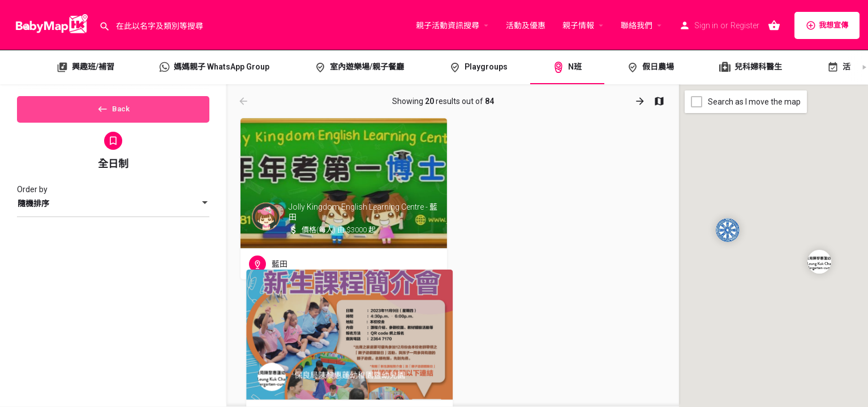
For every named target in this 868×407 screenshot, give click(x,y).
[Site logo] (50, 24)
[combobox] (113, 213)
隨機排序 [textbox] (33, 213)
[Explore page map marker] (819, 262)
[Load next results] (641, 101)
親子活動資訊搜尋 (448, 25)
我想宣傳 (827, 25)
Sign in (706, 25)
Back (113, 112)
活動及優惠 (526, 25)
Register (745, 25)
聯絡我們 (637, 25)
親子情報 (578, 25)
